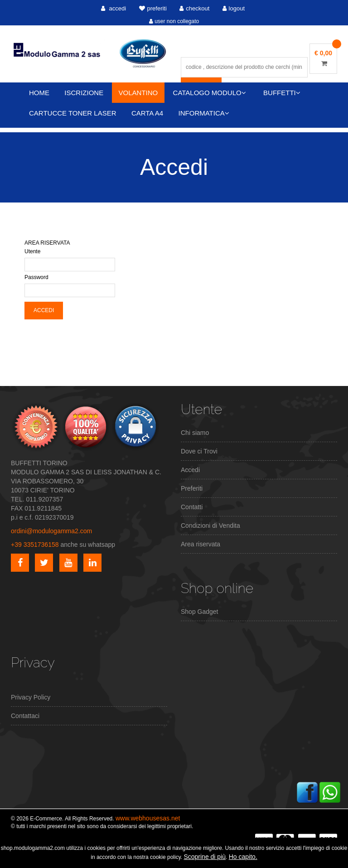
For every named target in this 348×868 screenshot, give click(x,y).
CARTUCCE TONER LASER (73, 113)
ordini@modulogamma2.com (51, 531)
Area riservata (201, 544)
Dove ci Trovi (199, 451)
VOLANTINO (138, 93)
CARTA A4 (147, 113)
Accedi (190, 470)
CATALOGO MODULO (210, 93)
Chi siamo (195, 433)
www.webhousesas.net (148, 818)
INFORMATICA (204, 113)
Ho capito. (243, 857)
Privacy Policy (31, 697)
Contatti (192, 507)
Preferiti (192, 488)
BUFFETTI (282, 93)
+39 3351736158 (35, 545)
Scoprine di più (205, 857)
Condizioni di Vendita (210, 526)
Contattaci (25, 716)
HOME (39, 93)
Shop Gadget (200, 612)
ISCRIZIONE (84, 93)
